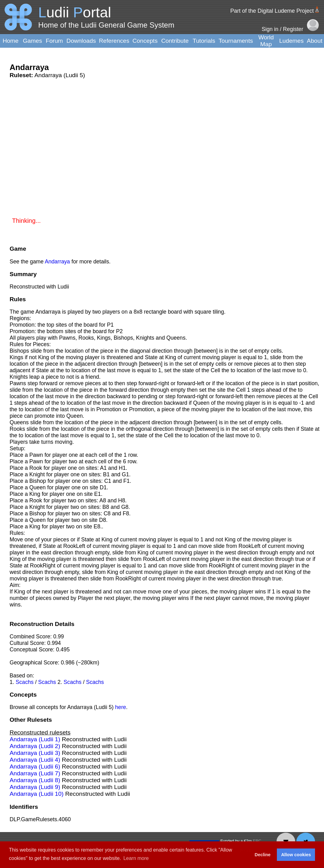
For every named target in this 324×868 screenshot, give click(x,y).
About (315, 41)
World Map (266, 41)
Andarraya (57, 262)
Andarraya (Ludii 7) (35, 773)
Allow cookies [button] (296, 855)
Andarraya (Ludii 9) (35, 787)
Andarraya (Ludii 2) (35, 746)
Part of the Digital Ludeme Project (272, 11)
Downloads (81, 41)
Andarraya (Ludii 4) (35, 760)
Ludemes (291, 41)
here (120, 707)
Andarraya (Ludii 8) (35, 780)
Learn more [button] (136, 858)
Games (33, 41)
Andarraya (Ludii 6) (35, 767)
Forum (54, 41)
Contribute (175, 41)
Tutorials (204, 41)
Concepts (145, 41)
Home (10, 41)
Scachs (25, 682)
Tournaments (236, 41)
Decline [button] (262, 855)
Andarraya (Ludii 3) (35, 753)
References (114, 41)
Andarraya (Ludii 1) (35, 739)
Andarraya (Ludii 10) (37, 794)
